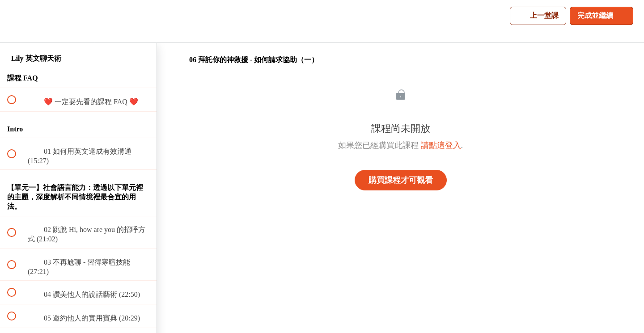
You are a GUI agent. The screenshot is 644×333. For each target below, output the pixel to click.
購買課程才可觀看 (401, 180)
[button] (17, 21)
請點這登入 (441, 145)
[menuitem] (78, 21)
